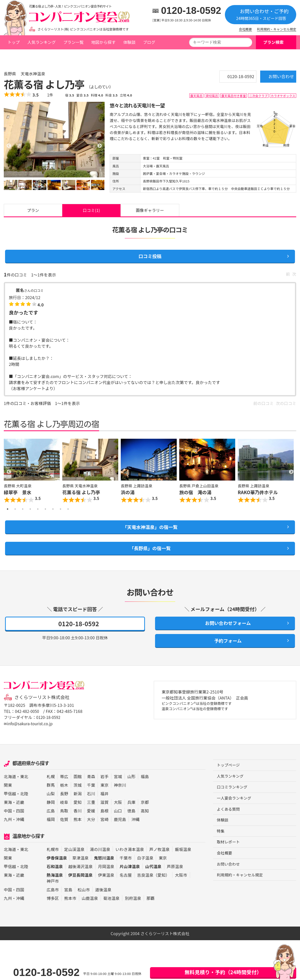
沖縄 (20, 830)
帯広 (64, 787)
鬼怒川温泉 (104, 868)
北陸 (24, 804)
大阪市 (181, 886)
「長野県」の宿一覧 (150, 555)
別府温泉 (133, 909)
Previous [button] (9, 476)
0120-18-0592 (191, 11)
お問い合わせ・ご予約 (261, 14)
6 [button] (45, 514)
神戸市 (53, 892)
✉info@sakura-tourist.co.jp (30, 734)
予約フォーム (225, 651)
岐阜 (64, 813)
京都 (145, 813)
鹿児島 (120, 830)
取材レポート (229, 856)
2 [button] (15, 514)
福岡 (51, 830)
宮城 (118, 787)
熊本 (78, 830)
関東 (8, 796)
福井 (104, 804)
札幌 (51, 787)
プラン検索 (273, 42)
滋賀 (104, 813)
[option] (54, 139)
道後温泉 (103, 900)
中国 (8, 821)
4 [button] (30, 514)
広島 (51, 821)
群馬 (51, 796)
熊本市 (70, 909)
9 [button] (68, 514)
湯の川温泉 (100, 860)
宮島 (68, 900)
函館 (78, 787)
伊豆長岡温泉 (81, 886)
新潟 (78, 804)
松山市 (84, 900)
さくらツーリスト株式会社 (44, 708)
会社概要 (246, 29)
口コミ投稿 (150, 259)
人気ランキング (41, 42)
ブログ (149, 42)
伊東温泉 (106, 886)
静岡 (51, 813)
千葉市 (126, 868)
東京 (104, 796)
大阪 (118, 813)
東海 (8, 813)
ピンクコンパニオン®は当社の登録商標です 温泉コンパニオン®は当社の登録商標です (201, 718)
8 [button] (61, 514)
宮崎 (104, 830)
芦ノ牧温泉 (159, 860)
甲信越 (10, 804)
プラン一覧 (73, 42)
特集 (221, 844)
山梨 (51, 804)
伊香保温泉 (57, 868)
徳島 (131, 821)
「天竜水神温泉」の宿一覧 (150, 532)
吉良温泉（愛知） (153, 886)
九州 (8, 830)
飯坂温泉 (183, 860)
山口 (118, 821)
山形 (131, 787)
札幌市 (53, 860)
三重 (91, 813)
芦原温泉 (175, 877)
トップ (14, 42)
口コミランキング (233, 799)
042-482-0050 (28, 722)
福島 (145, 787)
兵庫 (131, 813)
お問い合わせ (275, 78)
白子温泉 (145, 868)
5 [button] (38, 514)
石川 (91, 804)
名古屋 (126, 886)
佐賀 (64, 830)
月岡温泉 (106, 877)
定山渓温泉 (74, 860)
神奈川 (120, 796)
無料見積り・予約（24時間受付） (223, 972)
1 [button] (8, 514)
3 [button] (23, 514)
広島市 (53, 900)
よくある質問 (229, 821)
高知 (145, 821)
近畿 (20, 813)
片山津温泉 (130, 877)
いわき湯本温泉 (130, 860)
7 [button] (53, 514)
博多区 (53, 909)
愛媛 (91, 821)
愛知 (78, 813)
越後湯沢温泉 (81, 877)
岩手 (104, 787)
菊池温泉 (112, 909)
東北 (24, 787)
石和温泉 (55, 877)
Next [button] (291, 476)
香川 (78, 821)
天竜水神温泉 (68, 56)
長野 (64, 804)
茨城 (78, 796)
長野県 (45, 56)
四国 (20, 821)
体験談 (129, 42)
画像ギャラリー (150, 211)
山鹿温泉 (90, 909)
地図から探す (103, 42)
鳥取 (64, 821)
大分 (91, 830)
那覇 (151, 909)
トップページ (19, 56)
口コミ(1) (91, 211)
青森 (91, 787)
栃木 (64, 796)
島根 (104, 821)
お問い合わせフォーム (225, 632)
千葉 (91, 796)
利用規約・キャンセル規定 (277, 29)
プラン (33, 211)
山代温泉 (153, 877)
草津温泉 (81, 868)
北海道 (10, 787)
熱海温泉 (55, 886)
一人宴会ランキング (235, 810)
